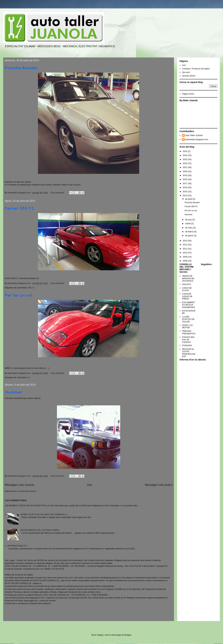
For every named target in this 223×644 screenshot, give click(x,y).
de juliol (189, 199)
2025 (185, 151)
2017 (185, 183)
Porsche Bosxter (21, 68)
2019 (185, 175)
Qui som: (186, 72)
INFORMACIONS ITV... (18, 546)
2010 (185, 253)
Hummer (13, 392)
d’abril (188, 224)
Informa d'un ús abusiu (193, 360)
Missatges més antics (159, 485)
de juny (189, 220)
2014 (185, 195)
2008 (185, 261)
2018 (185, 179)
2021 (185, 167)
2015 (185, 192)
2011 (185, 249)
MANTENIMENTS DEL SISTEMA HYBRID (40, 530)
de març (189, 228)
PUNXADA (187, 345)
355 (30, 288)
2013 (185, 241)
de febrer (190, 232)
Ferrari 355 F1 (19, 208)
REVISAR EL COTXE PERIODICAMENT (189, 353)
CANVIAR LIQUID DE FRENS (187, 296)
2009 (185, 257)
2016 (185, 187)
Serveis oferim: (189, 76)
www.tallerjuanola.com (63, 578)
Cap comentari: (58, 193)
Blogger (128, 635)
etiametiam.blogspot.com (197, 139)
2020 (185, 171)
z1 (29, 377)
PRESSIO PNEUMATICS (189, 332)
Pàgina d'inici (188, 94)
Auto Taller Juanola (194, 135)
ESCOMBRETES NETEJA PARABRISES (189, 305)
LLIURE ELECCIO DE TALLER (188, 319)
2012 (185, 245)
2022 (185, 163)
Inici (90, 485)
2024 (185, 155)
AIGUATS (186, 284)
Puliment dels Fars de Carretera (188, 339)
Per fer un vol (18, 295)
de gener (190, 236)
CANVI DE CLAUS (187, 289)
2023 (185, 159)
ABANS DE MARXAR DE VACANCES (188, 278)
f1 (33, 288)
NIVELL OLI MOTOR (187, 326)
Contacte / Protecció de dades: (196, 69)
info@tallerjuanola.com (33, 569)
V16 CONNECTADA (16, 500)
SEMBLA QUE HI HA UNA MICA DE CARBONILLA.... (45, 514)
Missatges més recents (19, 485)
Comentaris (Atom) (27, 491)
